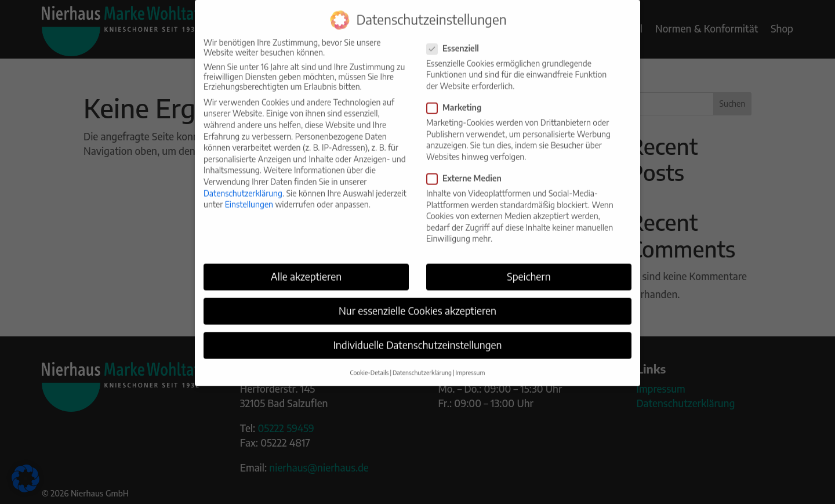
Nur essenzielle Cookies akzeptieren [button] (418, 302)
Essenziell (458, 39)
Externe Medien (469, 169)
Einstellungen (249, 195)
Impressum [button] (471, 363)
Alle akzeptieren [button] (306, 267)
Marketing (459, 98)
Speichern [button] (529, 267)
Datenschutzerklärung (243, 184)
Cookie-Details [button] (370, 363)
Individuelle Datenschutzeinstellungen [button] (417, 336)
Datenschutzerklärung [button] (422, 363)
